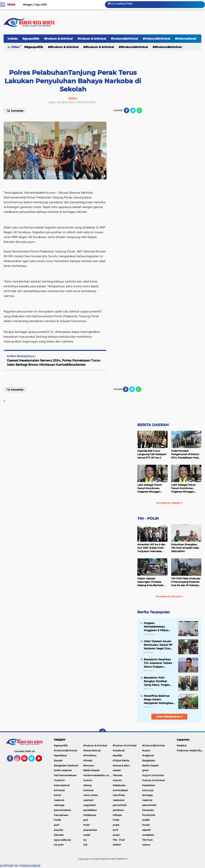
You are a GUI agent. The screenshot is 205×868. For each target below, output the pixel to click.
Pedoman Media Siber (190, 750)
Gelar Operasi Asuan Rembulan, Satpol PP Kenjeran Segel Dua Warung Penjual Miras (159, 645)
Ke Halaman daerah (169, 503)
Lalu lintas (119, 795)
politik (146, 820)
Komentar (15, 389)
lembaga (147, 795)
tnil (85, 845)
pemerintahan (62, 810)
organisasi (89, 805)
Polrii (86, 825)
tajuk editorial (62, 840)
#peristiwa (60, 755)
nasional (147, 800)
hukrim (88, 780)
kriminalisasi (120, 790)
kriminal (88, 790)
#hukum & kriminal (58, 39)
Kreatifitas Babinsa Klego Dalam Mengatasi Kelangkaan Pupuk (159, 700)
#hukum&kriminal (124, 39)
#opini (146, 750)
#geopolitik (31, 39)
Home (11, 5)
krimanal (59, 790)
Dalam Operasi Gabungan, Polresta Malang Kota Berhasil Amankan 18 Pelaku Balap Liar (150, 582)
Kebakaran (119, 785)
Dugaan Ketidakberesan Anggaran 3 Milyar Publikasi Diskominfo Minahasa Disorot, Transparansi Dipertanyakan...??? (158, 627)
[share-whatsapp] (139, 110)
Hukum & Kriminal (153, 780)
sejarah (146, 830)
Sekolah (59, 835)
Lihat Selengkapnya (169, 716)
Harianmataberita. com (97, 775)
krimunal (148, 790)
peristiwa (118, 810)
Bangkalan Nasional (66, 765)
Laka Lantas (90, 795)
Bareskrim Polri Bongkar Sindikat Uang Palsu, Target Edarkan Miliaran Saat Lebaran (158, 681)
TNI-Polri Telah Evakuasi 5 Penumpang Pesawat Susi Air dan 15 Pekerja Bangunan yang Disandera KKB (186, 582)
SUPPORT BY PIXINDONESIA (20, 866)
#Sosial (88, 760)
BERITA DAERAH (153, 425)
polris (116, 825)
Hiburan (118, 775)
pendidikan (90, 810)
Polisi (116, 820)
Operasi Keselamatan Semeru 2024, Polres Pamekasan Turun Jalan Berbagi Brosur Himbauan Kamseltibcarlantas (54, 362)
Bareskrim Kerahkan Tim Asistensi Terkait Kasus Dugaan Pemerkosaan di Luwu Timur (159, 663)
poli (85, 820)
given (145, 770)
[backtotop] (102, 732)
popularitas (90, 830)
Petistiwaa (90, 815)
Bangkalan (149, 760)
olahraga (59, 805)
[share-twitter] (133, 110)
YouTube (42, 760)
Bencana (89, 765)
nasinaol (88, 800)
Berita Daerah (150, 765)
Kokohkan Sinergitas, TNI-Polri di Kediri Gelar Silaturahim (185, 548)
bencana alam (121, 765)
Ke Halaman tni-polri (169, 596)
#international (92, 750)
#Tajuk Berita (121, 760)
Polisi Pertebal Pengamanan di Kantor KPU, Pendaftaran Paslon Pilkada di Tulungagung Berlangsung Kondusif (186, 454)
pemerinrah (120, 805)
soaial (87, 835)
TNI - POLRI (148, 519)
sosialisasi (148, 835)
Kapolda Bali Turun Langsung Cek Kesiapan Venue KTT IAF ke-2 (152, 454)
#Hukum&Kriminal (156, 39)
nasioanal (118, 800)
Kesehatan (149, 785)
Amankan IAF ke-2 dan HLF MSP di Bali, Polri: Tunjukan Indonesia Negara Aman (151, 548)
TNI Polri (147, 840)
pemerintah (149, 805)
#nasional (119, 750)
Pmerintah (149, 815)
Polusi (146, 825)
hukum (117, 780)
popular (59, 830)
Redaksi (182, 745)
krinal (57, 795)
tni (85, 840)
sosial (116, 835)
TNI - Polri (119, 840)
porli (115, 830)
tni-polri (59, 845)
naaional (59, 800)
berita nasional (63, 770)
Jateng (87, 785)
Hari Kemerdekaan (65, 775)
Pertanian (148, 810)
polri (57, 825)
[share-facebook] (127, 110)
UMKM (117, 845)
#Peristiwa (90, 755)
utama (146, 845)
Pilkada (117, 815)
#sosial (58, 760)
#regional (148, 755)
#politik (117, 755)
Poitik (57, 820)
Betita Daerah (91, 770)
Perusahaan (61, 815)
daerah (117, 770)
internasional (62, 785)
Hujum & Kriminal (153, 775)
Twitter (33, 760)
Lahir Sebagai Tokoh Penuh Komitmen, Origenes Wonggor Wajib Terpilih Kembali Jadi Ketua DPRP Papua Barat (152, 488)
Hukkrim (59, 780)
